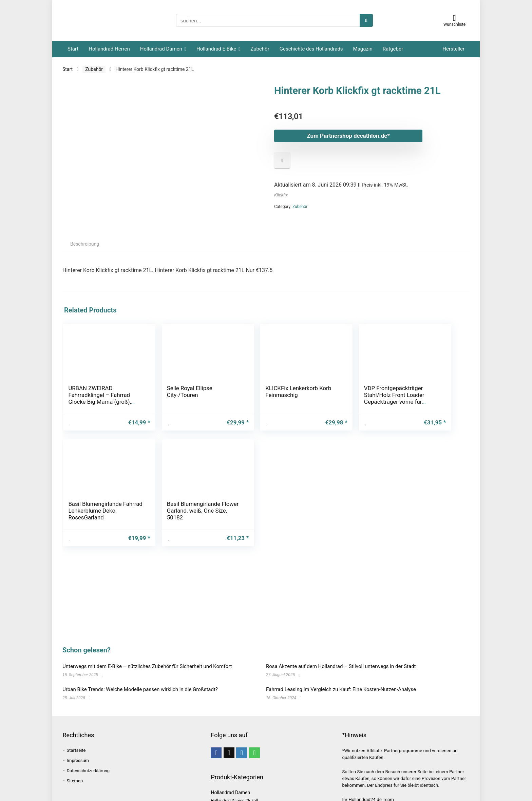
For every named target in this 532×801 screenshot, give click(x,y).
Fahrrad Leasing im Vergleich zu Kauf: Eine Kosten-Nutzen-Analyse (341, 689)
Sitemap (75, 781)
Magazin (363, 49)
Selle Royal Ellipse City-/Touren (159, 392)
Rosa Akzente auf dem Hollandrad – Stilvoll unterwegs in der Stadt (341, 666)
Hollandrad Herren (109, 49)
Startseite (76, 750)
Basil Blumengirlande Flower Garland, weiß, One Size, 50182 (431, 402)
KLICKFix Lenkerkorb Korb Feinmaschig (226, 395)
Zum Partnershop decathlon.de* (339, 136)
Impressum (78, 760)
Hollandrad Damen (161, 49)
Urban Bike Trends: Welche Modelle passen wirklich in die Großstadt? (140, 689)
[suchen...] (366, 20)
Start (73, 49)
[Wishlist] (454, 18)
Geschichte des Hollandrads (311, 49)
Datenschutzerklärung (88, 771)
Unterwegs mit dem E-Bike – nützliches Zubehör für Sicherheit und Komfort (147, 666)
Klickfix (281, 195)
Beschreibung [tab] (85, 244)
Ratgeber (393, 49)
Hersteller (453, 49)
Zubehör (260, 49)
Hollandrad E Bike (216, 49)
